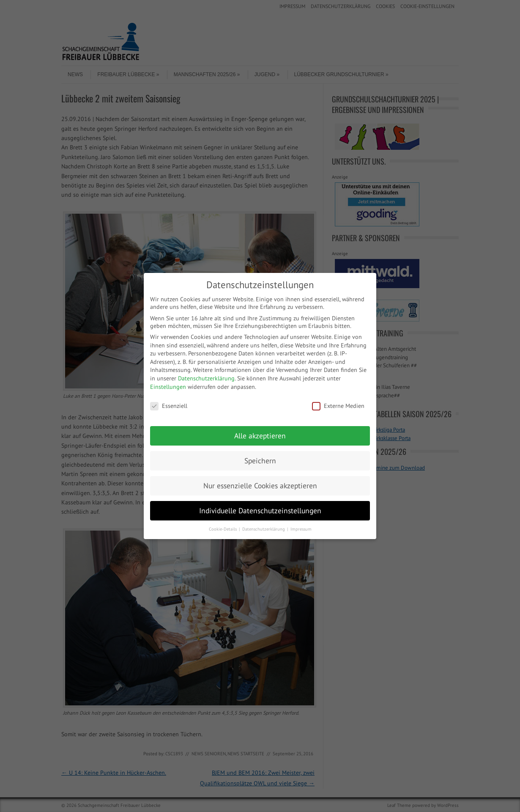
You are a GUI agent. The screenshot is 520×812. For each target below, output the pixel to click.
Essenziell (169, 406)
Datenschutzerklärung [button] (264, 529)
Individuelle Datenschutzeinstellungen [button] (260, 511)
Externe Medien (338, 406)
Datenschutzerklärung (206, 378)
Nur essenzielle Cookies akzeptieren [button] (260, 486)
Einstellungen (168, 387)
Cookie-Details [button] (223, 529)
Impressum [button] (301, 529)
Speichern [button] (260, 461)
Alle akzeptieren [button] (260, 436)
